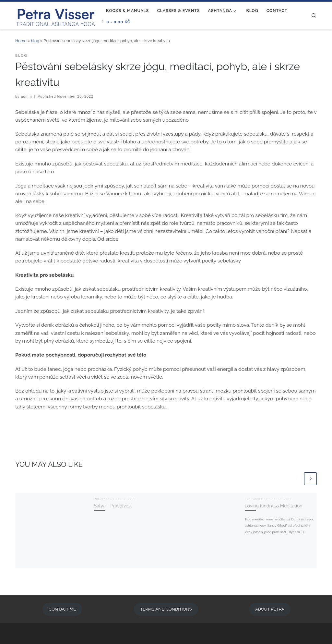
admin (26, 96)
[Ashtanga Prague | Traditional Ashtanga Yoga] (56, 15)
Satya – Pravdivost (113, 506)
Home (21, 41)
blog (35, 41)
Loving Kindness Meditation (274, 506)
